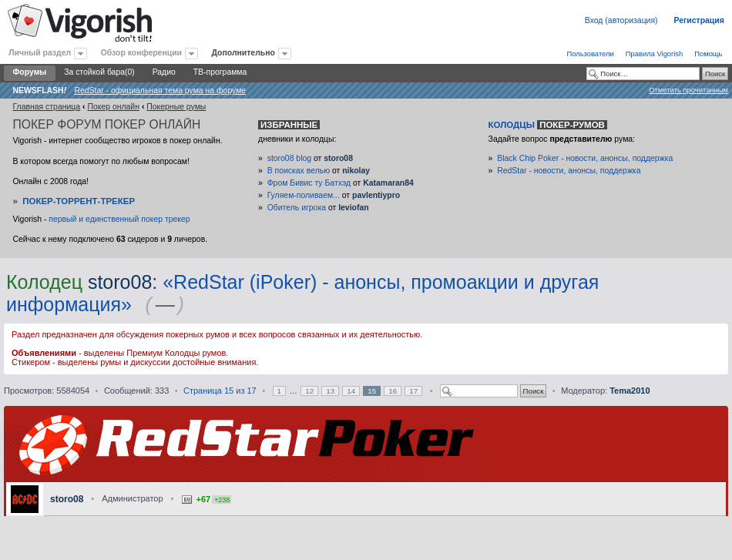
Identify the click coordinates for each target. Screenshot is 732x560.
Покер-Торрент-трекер (79, 201)
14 (351, 391)
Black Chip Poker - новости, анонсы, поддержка (585, 158)
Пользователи (590, 54)
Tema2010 (630, 391)
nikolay (356, 171)
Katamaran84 (388, 183)
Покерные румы (176, 107)
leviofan (353, 208)
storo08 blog (289, 158)
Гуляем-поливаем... (304, 195)
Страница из (220, 391)
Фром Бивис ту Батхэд (309, 183)
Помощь (708, 54)
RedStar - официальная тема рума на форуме (160, 91)
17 (413, 391)
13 (330, 391)
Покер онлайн (113, 107)
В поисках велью (299, 171)
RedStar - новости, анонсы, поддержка (569, 171)
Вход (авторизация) (621, 20)
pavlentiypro (376, 195)
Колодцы (548, 125)
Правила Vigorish (655, 54)
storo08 (338, 158)
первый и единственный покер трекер (119, 219)
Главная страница (46, 107)
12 (309, 391)
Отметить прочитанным (688, 90)
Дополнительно (243, 53)
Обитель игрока (297, 208)
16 (393, 391)
